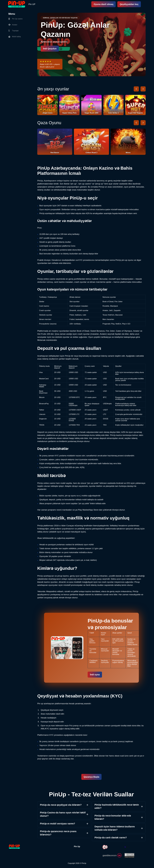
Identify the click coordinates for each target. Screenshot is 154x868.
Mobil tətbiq (15, 37)
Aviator (13, 25)
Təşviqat (13, 31)
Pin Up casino (15, 19)
